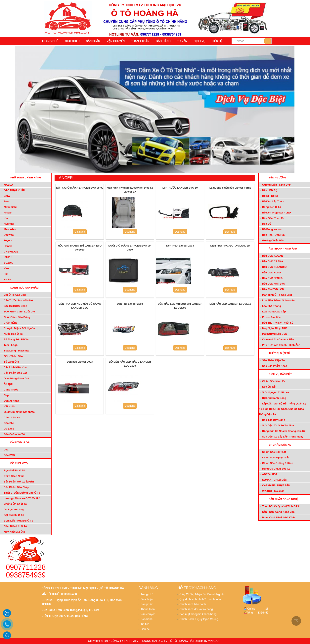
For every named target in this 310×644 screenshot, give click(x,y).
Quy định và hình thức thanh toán (200, 599)
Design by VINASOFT (208, 641)
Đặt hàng (80, 232)
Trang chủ (50, 41)
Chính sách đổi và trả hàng (196, 609)
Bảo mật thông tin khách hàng (198, 614)
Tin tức (145, 624)
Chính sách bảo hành (193, 604)
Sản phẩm (93, 41)
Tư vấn (182, 41)
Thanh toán (140, 41)
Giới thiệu (72, 41)
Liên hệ (217, 41)
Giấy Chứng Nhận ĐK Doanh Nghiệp (202, 594)
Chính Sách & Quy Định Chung (199, 619)
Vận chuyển (116, 41)
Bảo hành (163, 41)
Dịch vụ (200, 41)
